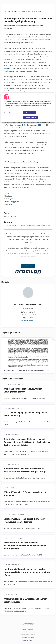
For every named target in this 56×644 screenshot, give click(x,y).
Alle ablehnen (30, 113)
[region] (28, 108)
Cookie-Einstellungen (11, 113)
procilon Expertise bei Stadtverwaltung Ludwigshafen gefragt (23, 390)
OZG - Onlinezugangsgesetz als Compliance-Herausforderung (25, 414)
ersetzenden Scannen (14, 133)
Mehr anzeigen (28, 266)
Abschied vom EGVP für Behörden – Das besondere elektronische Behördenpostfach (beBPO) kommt (25, 545)
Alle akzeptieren (31, 118)
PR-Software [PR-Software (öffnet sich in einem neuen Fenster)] (28, 632)
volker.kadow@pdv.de (11, 202)
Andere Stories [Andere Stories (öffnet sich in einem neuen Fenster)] (28, 640)
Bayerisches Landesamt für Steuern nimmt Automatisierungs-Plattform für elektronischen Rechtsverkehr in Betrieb (27, 442)
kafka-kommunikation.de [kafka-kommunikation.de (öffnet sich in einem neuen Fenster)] (28, 321)
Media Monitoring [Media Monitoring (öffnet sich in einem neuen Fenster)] (28, 629)
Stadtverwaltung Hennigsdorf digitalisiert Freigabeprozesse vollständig (24, 520)
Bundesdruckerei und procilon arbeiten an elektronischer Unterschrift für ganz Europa (25, 470)
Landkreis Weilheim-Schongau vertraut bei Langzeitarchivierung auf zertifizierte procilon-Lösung (27, 572)
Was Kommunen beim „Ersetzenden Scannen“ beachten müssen (25, 600)
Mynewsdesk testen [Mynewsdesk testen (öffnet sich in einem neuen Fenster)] (28, 635)
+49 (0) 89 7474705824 (28, 318)
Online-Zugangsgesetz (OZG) (32, 125)
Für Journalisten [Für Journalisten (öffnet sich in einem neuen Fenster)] (28, 638)
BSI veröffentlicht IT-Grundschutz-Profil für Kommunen (25, 494)
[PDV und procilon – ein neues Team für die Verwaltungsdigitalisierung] (28, 352)
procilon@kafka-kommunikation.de (28, 315)
